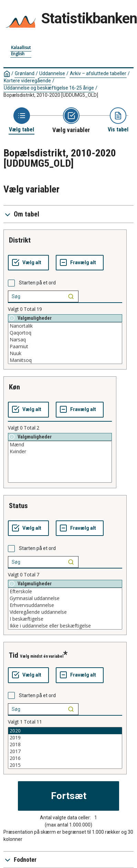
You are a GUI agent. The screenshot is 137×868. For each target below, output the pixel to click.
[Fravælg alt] (80, 263)
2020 (65, 731)
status (18, 506)
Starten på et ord (37, 283)
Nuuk (65, 353)
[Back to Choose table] (22, 120)
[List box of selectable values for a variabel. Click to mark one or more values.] (65, 343)
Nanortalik (65, 326)
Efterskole (65, 591)
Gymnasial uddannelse (65, 598)
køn (14, 387)
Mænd (60, 445)
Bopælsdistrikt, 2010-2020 (51, 95)
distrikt (20, 240)
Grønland (25, 73)
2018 (65, 744)
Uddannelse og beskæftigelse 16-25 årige (49, 88)
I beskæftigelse (65, 619)
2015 (65, 765)
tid (14, 655)
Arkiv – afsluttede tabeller (98, 73)
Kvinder (60, 451)
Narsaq (65, 340)
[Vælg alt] (28, 263)
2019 (65, 738)
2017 (65, 751)
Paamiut (65, 347)
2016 (65, 758)
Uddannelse (52, 73)
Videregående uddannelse (65, 612)
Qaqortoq (65, 333)
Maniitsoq (65, 360)
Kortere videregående (27, 81)
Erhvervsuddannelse (65, 605)
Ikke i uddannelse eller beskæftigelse (65, 626)
